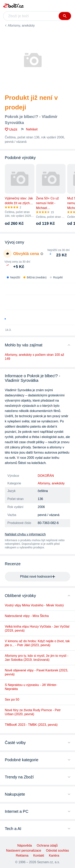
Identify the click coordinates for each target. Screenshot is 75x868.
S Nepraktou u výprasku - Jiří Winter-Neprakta (31, 687)
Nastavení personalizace (24, 850)
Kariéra (54, 855)
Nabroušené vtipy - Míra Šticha (27, 616)
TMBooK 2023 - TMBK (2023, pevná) (31, 725)
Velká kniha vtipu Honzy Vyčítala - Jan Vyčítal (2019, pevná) (37, 628)
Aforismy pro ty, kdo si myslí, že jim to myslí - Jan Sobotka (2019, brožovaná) (37, 658)
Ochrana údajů (47, 845)
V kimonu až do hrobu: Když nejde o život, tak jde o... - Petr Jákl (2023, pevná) (37, 643)
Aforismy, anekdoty (21, 25)
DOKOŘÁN (46, 476)
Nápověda (25, 845)
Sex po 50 (12, 699)
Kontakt (39, 855)
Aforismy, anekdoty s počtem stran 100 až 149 (34, 357)
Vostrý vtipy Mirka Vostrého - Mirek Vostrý (34, 605)
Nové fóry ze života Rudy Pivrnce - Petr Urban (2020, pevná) (33, 712)
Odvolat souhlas (57, 850)
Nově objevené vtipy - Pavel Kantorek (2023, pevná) (36, 672)
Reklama (22, 855)
